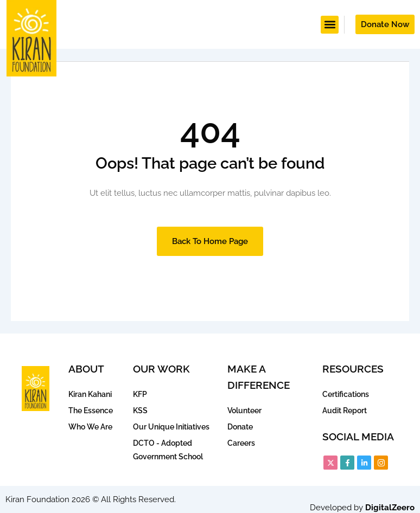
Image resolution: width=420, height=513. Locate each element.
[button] (330, 25)
